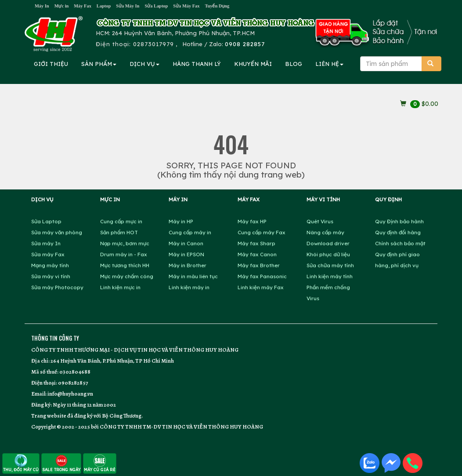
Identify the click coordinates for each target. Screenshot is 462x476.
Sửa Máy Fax (186, 6)
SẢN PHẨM (99, 64)
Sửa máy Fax (48, 254)
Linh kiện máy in (189, 287)
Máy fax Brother (259, 265)
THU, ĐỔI (21, 463)
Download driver (328, 243)
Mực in (62, 6)
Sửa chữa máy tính (330, 265)
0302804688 (75, 372)
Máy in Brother (188, 265)
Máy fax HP (252, 221)
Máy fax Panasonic (262, 276)
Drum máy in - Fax (124, 254)
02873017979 (153, 44)
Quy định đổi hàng (398, 232)
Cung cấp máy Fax (262, 232)
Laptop (104, 6)
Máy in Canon (186, 243)
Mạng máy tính (50, 265)
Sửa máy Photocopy (57, 287)
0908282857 (73, 383)
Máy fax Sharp (256, 243)
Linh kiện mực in (120, 287)
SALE (61, 463)
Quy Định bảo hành (399, 221)
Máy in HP (181, 221)
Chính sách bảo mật (400, 243)
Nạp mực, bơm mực (125, 243)
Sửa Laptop (156, 6)
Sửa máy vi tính (51, 276)
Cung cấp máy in (190, 232)
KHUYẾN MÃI (253, 64)
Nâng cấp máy (325, 232)
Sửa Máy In (128, 6)
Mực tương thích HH (125, 265)
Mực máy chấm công (127, 276)
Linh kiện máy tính (330, 276)
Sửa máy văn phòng (57, 232)
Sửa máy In (46, 243)
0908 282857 (245, 44)
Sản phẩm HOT (119, 232)
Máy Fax (83, 6)
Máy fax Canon (257, 254)
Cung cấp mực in (121, 221)
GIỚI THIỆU (51, 64)
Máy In (42, 6)
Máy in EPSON (186, 254)
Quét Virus (320, 221)
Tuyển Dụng (217, 6)
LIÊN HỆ (329, 64)
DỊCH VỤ (144, 64)
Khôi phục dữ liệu (328, 254)
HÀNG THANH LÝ (197, 64)
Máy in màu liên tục (193, 276)
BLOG (294, 64)
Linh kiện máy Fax (261, 287)
